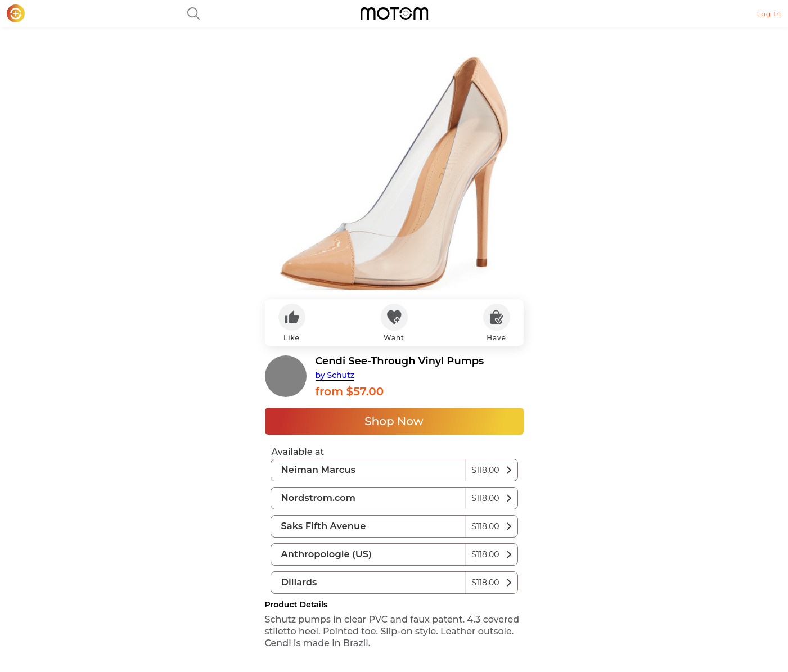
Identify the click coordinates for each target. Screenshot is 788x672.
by (335, 375)
